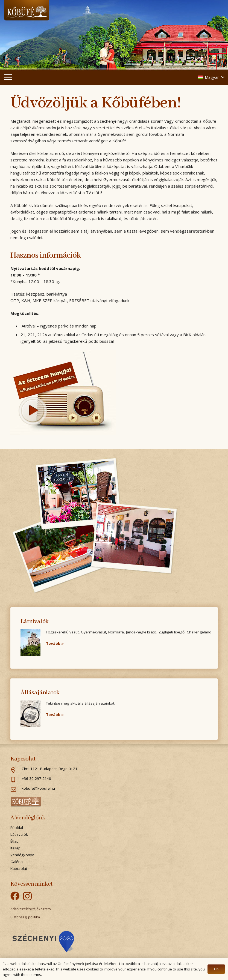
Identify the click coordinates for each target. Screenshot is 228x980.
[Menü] (8, 77)
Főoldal (17, 828)
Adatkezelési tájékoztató (31, 909)
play (33, 410)
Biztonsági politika (25, 917)
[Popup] (43, 942)
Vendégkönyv (22, 855)
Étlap (14, 841)
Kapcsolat (19, 868)
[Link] (27, 10)
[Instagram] (27, 896)
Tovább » (55, 644)
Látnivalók (19, 834)
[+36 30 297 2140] (16, 780)
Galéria (17, 862)
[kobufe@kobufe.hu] (16, 790)
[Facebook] (15, 896)
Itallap (15, 848)
